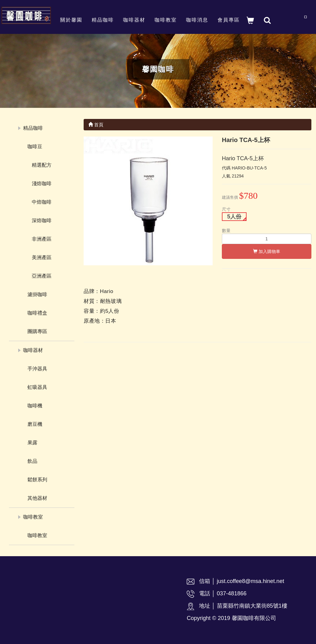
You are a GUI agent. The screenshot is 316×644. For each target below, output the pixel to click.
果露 (32, 443)
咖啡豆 (35, 147)
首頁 (96, 125)
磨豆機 (35, 424)
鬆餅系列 (37, 480)
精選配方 (42, 165)
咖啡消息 (197, 20)
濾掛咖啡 (37, 294)
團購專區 (37, 331)
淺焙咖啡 (42, 183)
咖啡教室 (166, 20)
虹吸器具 (37, 387)
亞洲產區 (42, 276)
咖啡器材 (134, 20)
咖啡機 (35, 406)
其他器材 (37, 498)
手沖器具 (37, 369)
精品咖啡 (103, 20)
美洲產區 (42, 257)
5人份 (234, 217)
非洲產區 (42, 239)
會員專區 (229, 20)
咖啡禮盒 (37, 313)
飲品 (32, 461)
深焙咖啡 (42, 220)
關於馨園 (71, 20)
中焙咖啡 (42, 202)
